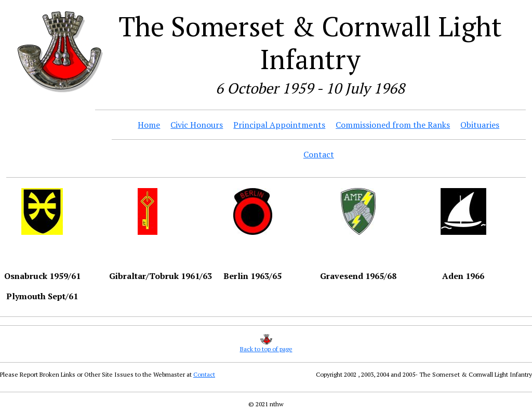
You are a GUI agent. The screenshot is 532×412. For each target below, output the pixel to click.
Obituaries (480, 125)
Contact (319, 154)
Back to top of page (266, 349)
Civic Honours (197, 125)
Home (149, 125)
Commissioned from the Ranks (393, 125)
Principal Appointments (279, 125)
